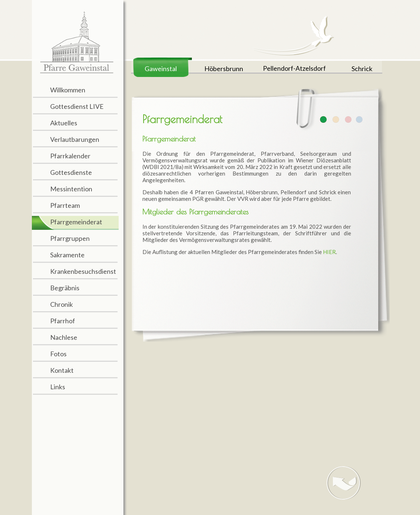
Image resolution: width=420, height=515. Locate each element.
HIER (329, 252)
